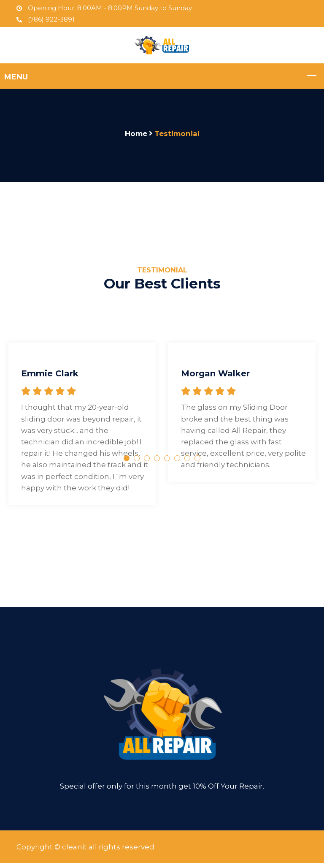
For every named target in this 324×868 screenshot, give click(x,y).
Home (136, 133)
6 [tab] (177, 463)
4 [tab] (157, 463)
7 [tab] (187, 463)
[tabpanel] (82, 418)
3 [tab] (147, 463)
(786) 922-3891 (46, 19)
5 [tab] (167, 463)
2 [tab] (137, 463)
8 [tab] (197, 463)
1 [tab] (127, 463)
